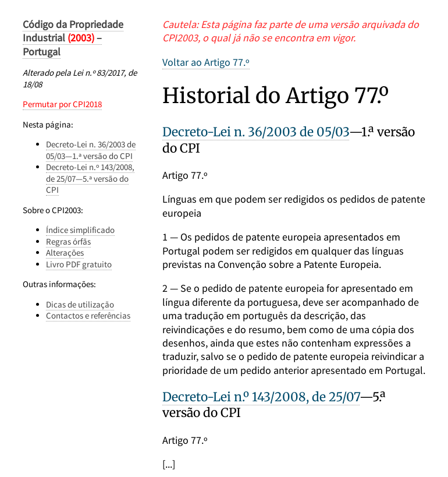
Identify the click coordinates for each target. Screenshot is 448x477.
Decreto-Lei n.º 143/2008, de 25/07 (261, 397)
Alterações (65, 252)
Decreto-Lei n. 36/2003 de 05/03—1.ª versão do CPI (91, 150)
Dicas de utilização (80, 304)
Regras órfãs (68, 241)
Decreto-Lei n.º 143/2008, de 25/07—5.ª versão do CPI (90, 178)
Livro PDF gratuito (79, 264)
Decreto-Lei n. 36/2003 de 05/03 (256, 132)
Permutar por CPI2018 (62, 104)
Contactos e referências (88, 315)
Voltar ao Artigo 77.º (206, 62)
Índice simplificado (80, 230)
